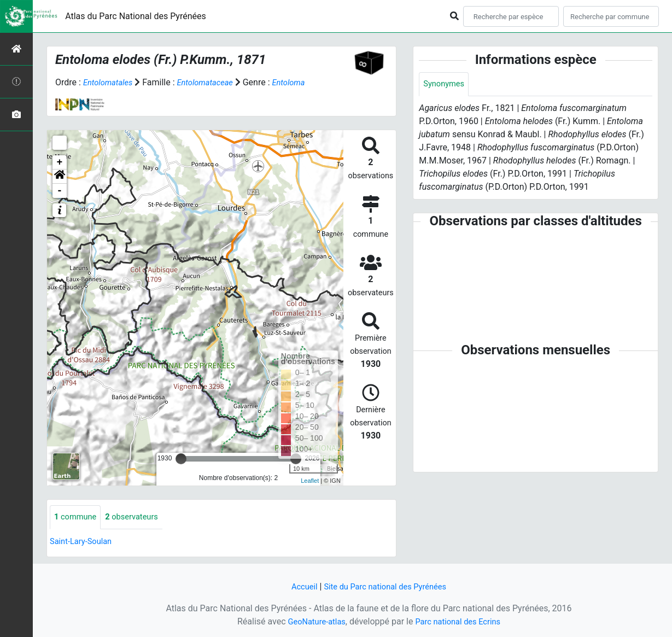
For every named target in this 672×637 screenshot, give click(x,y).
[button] (60, 177)
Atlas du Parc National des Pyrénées (136, 16)
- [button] (60, 191)
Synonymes (446, 84)
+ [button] (60, 162)
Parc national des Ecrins (461, 621)
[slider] (181, 459)
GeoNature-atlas (313, 621)
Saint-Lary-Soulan (84, 542)
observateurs (138, 518)
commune (77, 518)
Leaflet (310, 481)
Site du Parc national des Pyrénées (387, 586)
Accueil (299, 586)
